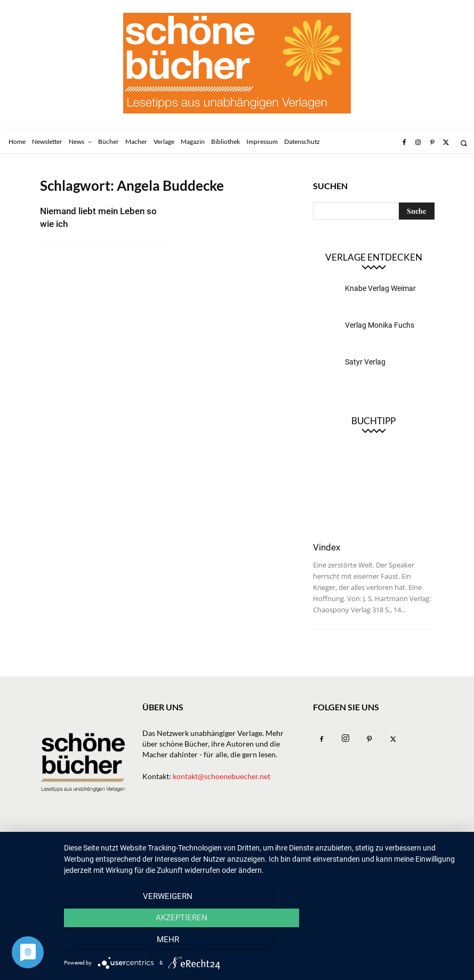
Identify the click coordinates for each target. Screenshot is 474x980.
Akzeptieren (264, 943)
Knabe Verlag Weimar (380, 288)
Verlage (201, 839)
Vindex (327, 547)
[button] (464, 143)
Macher (239, 839)
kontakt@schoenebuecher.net (222, 776)
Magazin (279, 839)
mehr (404, 943)
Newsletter (90, 839)
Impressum (371, 839)
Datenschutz (63, 850)
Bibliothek (323, 839)
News (130, 839)
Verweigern (124, 943)
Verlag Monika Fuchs (380, 325)
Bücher (163, 839)
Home (50, 839)
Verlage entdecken (374, 257)
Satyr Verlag (365, 362)
